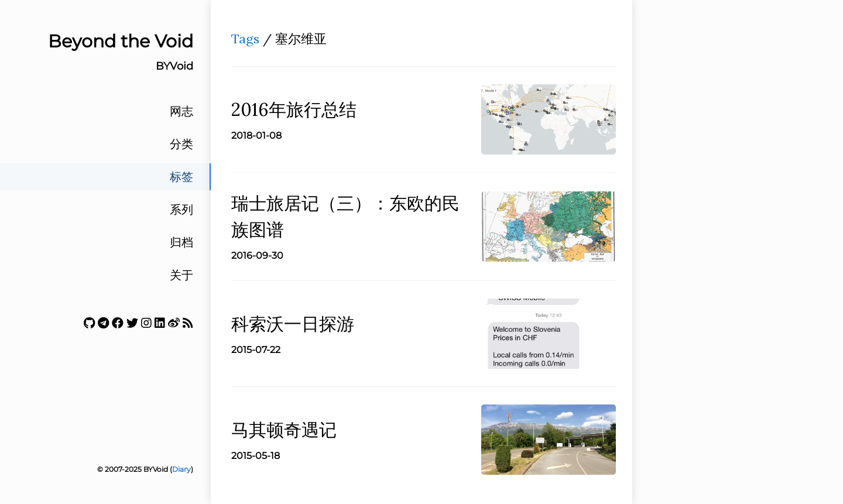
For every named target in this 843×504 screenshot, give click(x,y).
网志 (181, 111)
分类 (181, 144)
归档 (181, 242)
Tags (245, 39)
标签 (181, 177)
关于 (181, 275)
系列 (181, 210)
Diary (181, 469)
